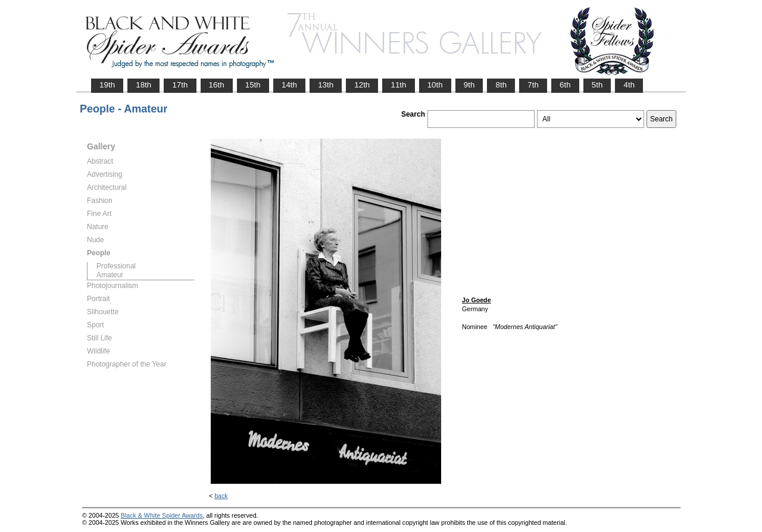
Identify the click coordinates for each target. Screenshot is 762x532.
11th (398, 85)
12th (362, 85)
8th (501, 85)
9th (469, 85)
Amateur (110, 275)
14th (289, 85)
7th (533, 85)
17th (180, 85)
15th (253, 85)
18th (143, 85)
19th (107, 85)
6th (565, 85)
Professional (116, 266)
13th (326, 85)
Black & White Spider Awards (162, 515)
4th (629, 85)
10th (435, 85)
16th (217, 85)
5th (597, 85)
